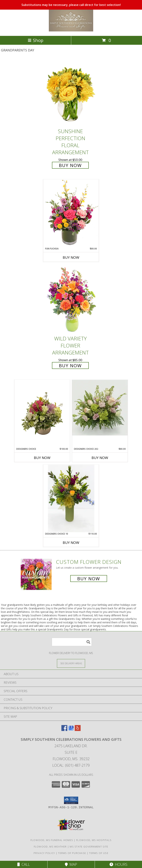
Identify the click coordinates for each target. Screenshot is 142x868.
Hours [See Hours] (118, 864)
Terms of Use (99, 853)
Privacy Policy (44, 853)
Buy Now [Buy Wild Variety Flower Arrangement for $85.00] (70, 365)
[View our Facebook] (64, 730)
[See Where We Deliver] (71, 663)
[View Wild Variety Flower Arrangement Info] (71, 300)
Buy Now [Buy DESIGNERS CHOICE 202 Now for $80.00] (100, 458)
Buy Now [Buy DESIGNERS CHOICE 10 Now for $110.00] (71, 543)
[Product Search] (72, 642)
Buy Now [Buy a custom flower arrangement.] (89, 579)
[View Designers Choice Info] (42, 413)
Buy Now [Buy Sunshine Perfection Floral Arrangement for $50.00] (70, 165)
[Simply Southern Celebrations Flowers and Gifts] (71, 30)
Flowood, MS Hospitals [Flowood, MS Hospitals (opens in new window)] (94, 840)
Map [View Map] (71, 864)
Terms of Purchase (72, 853)
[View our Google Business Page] (71, 730)
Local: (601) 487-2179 (71, 765)
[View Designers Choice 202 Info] (100, 408)
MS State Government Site (89, 847)
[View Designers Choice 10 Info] (71, 498)
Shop (35, 40)
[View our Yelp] (78, 730)
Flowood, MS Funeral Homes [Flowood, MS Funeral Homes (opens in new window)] (52, 840)
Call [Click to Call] (24, 864)
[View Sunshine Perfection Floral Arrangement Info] (71, 93)
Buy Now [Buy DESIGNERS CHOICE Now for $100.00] (42, 458)
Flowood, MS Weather (50, 847)
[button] (71, 800)
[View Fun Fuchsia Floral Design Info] (71, 213)
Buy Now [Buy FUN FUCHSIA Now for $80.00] (71, 257)
